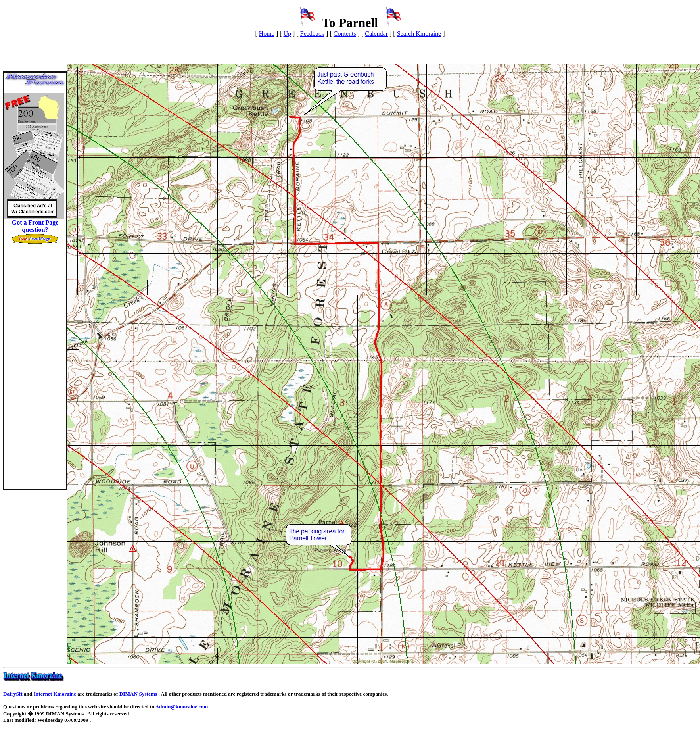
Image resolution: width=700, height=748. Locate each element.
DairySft (13, 694)
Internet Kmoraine (56, 694)
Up (288, 34)
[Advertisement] (35, 370)
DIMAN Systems (139, 694)
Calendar (376, 34)
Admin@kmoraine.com (181, 707)
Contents (345, 34)
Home (267, 34)
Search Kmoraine (419, 34)
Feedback (312, 34)
